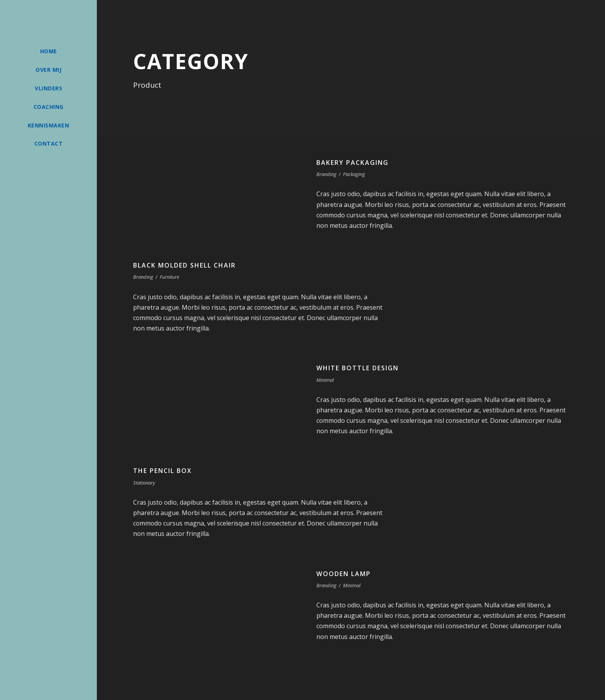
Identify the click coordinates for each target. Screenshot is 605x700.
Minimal (325, 380)
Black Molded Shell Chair (184, 265)
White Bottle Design (357, 368)
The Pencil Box (162, 471)
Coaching (49, 107)
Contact (49, 143)
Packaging (354, 174)
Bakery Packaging (352, 163)
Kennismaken (49, 125)
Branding (326, 174)
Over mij (48, 70)
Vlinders (48, 88)
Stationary (144, 483)
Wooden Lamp (344, 574)
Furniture (169, 277)
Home (49, 51)
